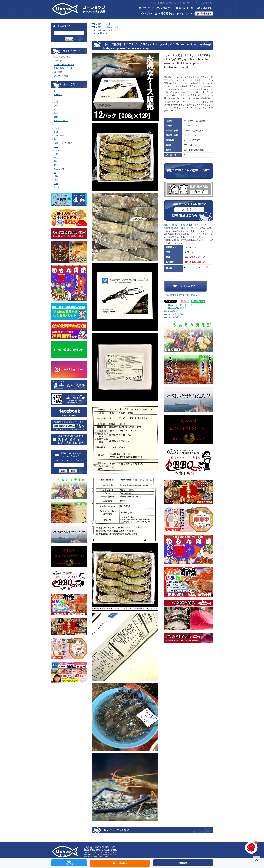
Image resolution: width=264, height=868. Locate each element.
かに (56, 98)
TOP (94, 24)
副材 (56, 184)
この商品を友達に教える (175, 308)
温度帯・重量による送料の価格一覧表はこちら (185, 225)
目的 (100, 24)
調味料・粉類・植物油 (64, 65)
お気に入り (69, 863)
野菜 (56, 165)
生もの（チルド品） (63, 57)
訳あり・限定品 (61, 76)
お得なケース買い (112, 27)
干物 (56, 154)
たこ (56, 109)
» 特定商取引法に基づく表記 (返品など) (182, 295)
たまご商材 (59, 169)
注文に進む (183, 863)
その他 (57, 187)
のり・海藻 (59, 135)
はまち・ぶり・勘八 (63, 143)
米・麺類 (58, 72)
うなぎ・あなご (61, 121)
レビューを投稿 (171, 317)
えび (56, 102)
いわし (57, 128)
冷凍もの (58, 61)
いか (56, 106)
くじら (57, 150)
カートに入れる (120, 863)
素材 (100, 33)
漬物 (56, 176)
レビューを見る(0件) (173, 314)
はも (56, 147)
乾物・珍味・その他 (63, 68)
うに (56, 124)
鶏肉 (56, 158)
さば (56, 132)
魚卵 (56, 113)
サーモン (58, 95)
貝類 (56, 117)
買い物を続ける (171, 311)
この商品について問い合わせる (178, 305)
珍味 (56, 180)
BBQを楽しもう (111, 30)
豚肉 (56, 161)
